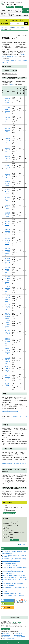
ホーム (2, 27)
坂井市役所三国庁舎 (6, 635)
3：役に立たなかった (9, 530)
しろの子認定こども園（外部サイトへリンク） (8, 290)
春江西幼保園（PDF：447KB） (8, 207)
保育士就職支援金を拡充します (10, 563)
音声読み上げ (11, 7)
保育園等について (7, 591)
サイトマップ (19, 7)
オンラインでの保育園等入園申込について (13, 571)
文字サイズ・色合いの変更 (7, 5)
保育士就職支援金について (9, 573)
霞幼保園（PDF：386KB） (8, 167)
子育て (15, 27)
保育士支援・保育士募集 (8, 586)
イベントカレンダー (8, 600)
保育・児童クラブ (22, 27)
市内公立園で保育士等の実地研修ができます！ (14, 575)
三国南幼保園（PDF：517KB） (8, 101)
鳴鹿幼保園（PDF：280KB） (8, 140)
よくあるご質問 (7, 608)
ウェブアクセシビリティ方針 (8, 639)
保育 (2, 29)
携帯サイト (16, 5)
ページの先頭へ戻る (23, 545)
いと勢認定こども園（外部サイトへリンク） (8, 324)
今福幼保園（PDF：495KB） (8, 159)
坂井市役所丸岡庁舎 (18, 633)
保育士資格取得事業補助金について (11, 561)
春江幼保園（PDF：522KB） (8, 176)
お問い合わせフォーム (9, 513)
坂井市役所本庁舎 (6, 633)
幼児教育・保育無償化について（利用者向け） (14, 596)
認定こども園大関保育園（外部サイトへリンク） (8, 342)
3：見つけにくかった (9, 537)
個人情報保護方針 (6, 637)
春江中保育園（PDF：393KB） (8, 184)
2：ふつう (7, 529)
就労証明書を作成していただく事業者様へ (13, 583)
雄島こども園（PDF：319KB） (8, 130)
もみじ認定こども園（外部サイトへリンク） (8, 271)
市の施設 (11, 85)
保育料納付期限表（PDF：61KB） (10, 411)
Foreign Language (24, 5)
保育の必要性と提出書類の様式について (12, 593)
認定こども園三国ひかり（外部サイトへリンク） (8, 252)
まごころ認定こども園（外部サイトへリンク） (8, 280)
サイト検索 (4, 23)
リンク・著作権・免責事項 (19, 637)
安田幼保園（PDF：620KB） (8, 150)
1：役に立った (8, 527)
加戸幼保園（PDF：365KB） (8, 120)
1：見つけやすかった (9, 534)
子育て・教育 (9, 27)
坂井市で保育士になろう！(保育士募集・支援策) (14, 559)
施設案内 (6, 604)
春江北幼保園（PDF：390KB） (8, 199)
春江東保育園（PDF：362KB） (8, 191)
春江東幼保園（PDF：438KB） (8, 215)
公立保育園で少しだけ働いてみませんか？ (13, 565)
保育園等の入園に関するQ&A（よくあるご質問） (14, 578)
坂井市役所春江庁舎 (18, 635)
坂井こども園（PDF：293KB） (8, 223)
